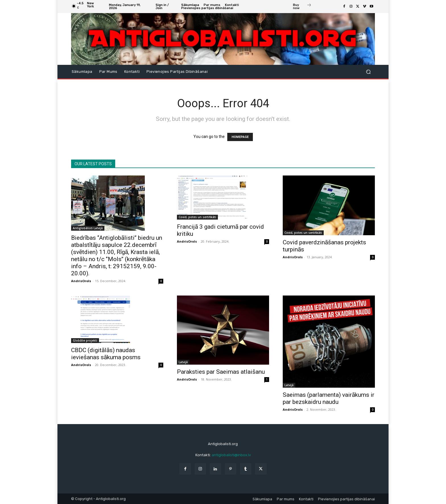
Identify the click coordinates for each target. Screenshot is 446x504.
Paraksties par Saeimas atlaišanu (221, 372)
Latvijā (183, 362)
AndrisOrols (81, 281)
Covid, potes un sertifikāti (197, 217)
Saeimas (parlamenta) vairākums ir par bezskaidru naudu (329, 398)
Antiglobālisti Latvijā (88, 228)
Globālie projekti (85, 340)
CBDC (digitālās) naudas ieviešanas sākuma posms (106, 354)
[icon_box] (302, 7)
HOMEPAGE (240, 137)
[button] (368, 72)
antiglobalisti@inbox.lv (231, 455)
